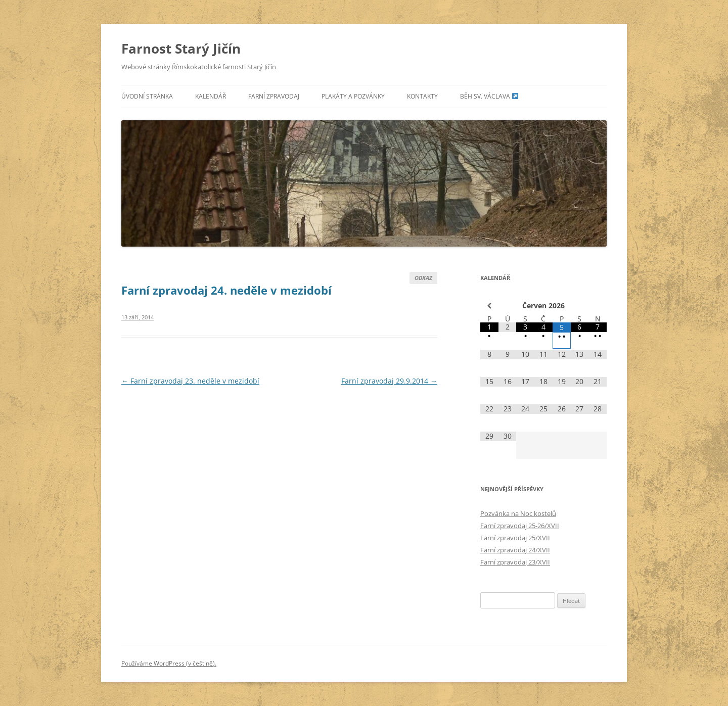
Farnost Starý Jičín (181, 49)
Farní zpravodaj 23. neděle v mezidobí (190, 381)
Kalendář (211, 96)
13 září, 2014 (138, 317)
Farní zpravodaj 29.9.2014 (389, 381)
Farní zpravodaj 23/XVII (515, 562)
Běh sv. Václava (489, 96)
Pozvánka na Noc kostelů (518, 513)
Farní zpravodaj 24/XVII (515, 550)
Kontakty (422, 96)
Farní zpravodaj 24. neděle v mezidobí (226, 290)
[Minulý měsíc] (489, 306)
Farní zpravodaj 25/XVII (515, 538)
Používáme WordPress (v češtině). (169, 663)
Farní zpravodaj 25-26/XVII (520, 526)
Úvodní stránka (147, 96)
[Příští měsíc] (598, 306)
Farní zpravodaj (274, 96)
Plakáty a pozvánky (353, 96)
